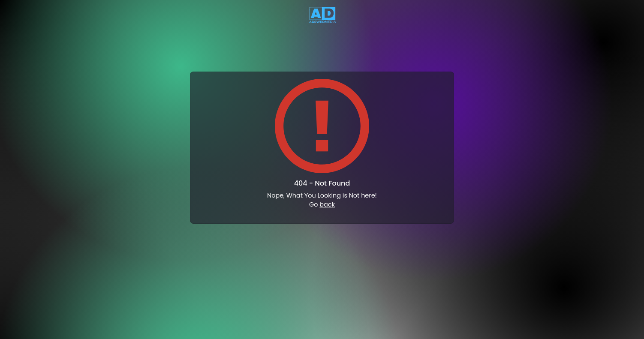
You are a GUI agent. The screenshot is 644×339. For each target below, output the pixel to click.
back (327, 204)
